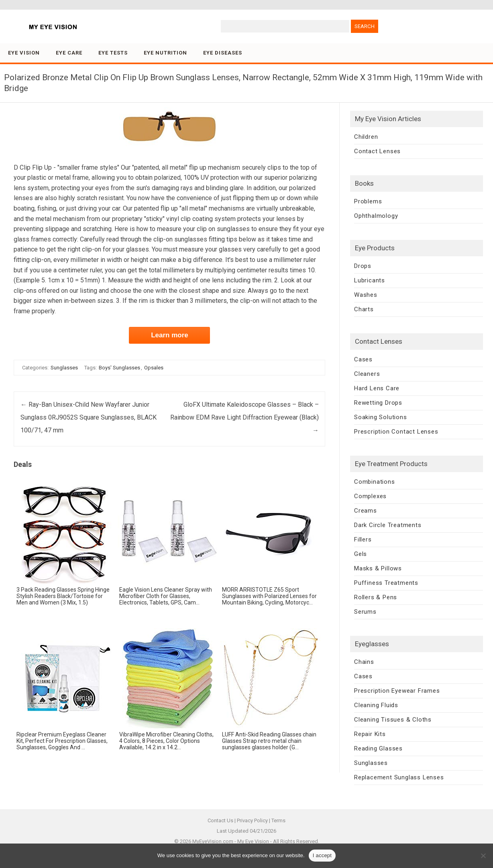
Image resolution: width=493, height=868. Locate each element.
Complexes (370, 496)
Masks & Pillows (378, 568)
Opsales (154, 368)
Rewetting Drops (378, 403)
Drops (363, 266)
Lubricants (370, 280)
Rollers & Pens (376, 597)
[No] (483, 856)
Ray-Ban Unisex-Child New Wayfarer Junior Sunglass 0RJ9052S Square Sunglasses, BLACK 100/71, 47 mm (89, 417)
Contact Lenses (377, 151)
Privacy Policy (252, 820)
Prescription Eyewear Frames (397, 691)
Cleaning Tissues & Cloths (393, 720)
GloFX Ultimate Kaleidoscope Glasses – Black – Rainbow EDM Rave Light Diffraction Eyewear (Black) (244, 417)
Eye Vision (24, 53)
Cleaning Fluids (376, 705)
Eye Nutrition (165, 53)
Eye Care (69, 53)
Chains (364, 662)
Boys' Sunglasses (119, 368)
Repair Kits (370, 734)
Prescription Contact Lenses (396, 432)
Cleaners (367, 374)
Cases (363, 359)
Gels (361, 554)
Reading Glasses (378, 748)
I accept (322, 855)
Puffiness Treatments (386, 583)
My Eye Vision (253, 841)
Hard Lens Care (377, 388)
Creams (366, 511)
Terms (278, 820)
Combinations (375, 482)
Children (366, 137)
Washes (366, 295)
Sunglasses (64, 368)
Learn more (170, 335)
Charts (364, 309)
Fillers (363, 539)
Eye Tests (113, 53)
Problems (368, 201)
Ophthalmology (376, 216)
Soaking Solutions (381, 417)
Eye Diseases (223, 53)
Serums (365, 612)
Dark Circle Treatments (388, 525)
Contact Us (220, 820)
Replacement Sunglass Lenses (399, 777)
